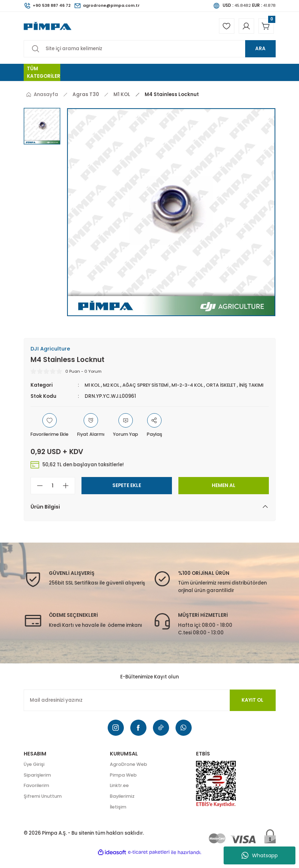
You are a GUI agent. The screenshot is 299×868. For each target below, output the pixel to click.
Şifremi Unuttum (43, 807)
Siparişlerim (38, 785)
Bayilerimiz (123, 807)
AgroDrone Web (129, 774)
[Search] (150, 51)
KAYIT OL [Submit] (253, 709)
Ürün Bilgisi (45, 516)
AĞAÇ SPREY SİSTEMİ (149, 387)
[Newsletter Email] (150, 710)
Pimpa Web (123, 785)
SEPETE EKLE (127, 495)
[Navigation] (42, 74)
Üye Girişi (34, 774)
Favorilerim (37, 796)
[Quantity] (53, 495)
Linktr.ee (120, 796)
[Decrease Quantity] (37, 495)
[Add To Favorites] (51, 435)
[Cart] (265, 27)
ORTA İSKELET (229, 387)
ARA (260, 50)
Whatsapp (260, 855)
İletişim (118, 818)
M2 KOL (113, 387)
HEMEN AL (224, 495)
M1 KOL (93, 387)
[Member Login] (244, 27)
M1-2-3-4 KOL (193, 387)
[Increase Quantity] (69, 495)
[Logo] (48, 27)
